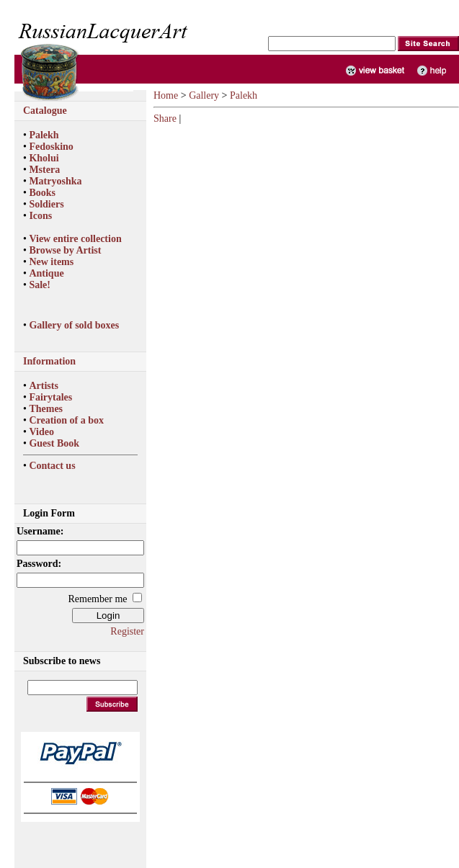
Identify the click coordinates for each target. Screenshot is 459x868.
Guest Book (54, 443)
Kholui (44, 158)
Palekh (44, 135)
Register (127, 631)
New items (51, 262)
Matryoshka (55, 181)
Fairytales (50, 397)
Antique (46, 273)
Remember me (97, 599)
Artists (43, 386)
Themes (46, 409)
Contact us (52, 466)
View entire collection (75, 239)
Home (166, 95)
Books (42, 193)
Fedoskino (51, 147)
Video (41, 432)
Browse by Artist (65, 250)
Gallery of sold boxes (74, 325)
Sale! (40, 285)
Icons (40, 216)
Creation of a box (66, 420)
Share (165, 118)
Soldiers (46, 204)
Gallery (204, 95)
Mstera (44, 170)
